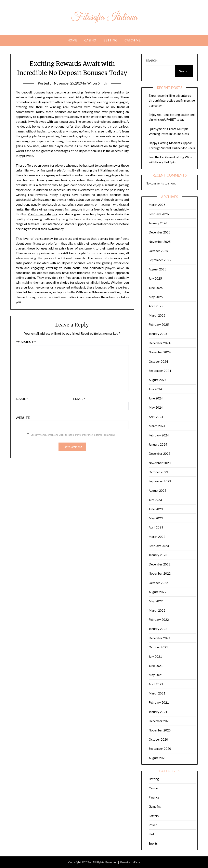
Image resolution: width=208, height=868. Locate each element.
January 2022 (158, 629)
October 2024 (158, 361)
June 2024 (156, 398)
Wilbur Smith (98, 83)
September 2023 (160, 481)
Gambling (155, 806)
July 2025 (155, 278)
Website (23, 417)
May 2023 (156, 518)
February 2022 (159, 620)
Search (152, 61)
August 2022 (158, 592)
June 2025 (156, 288)
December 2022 (160, 564)
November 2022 (160, 573)
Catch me (133, 40)
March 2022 (157, 610)
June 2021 (156, 666)
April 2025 (156, 306)
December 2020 (160, 721)
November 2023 (160, 463)
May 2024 (156, 407)
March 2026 (157, 205)
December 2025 (160, 232)
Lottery (154, 816)
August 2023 (158, 490)
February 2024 (159, 435)
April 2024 (156, 417)
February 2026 (159, 214)
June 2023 (156, 509)
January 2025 (158, 334)
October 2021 (158, 647)
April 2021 (156, 684)
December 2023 (160, 454)
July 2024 (155, 389)
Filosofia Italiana (104, 17)
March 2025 (157, 315)
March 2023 (157, 537)
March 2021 (157, 693)
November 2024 (160, 352)
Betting (110, 40)
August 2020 (158, 758)
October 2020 (158, 739)
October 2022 (158, 583)
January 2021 (158, 712)
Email (79, 399)
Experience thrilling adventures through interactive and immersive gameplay (172, 100)
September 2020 (160, 749)
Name (22, 399)
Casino (90, 40)
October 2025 (158, 251)
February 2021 (159, 702)
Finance (154, 797)
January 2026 (158, 223)
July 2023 (155, 500)
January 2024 (158, 444)
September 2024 (160, 371)
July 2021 (155, 656)
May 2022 (156, 601)
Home (72, 40)
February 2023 (159, 546)
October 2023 (158, 472)
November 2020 (160, 730)
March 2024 (157, 426)
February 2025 (159, 324)
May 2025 (156, 297)
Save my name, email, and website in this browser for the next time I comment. (73, 435)
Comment (26, 342)
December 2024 (160, 343)
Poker (153, 825)
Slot (151, 834)
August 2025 (158, 269)
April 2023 (156, 527)
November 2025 (160, 242)
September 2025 (160, 260)
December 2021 (160, 638)
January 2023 (158, 555)
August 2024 (158, 380)
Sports (153, 843)
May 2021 (156, 675)
